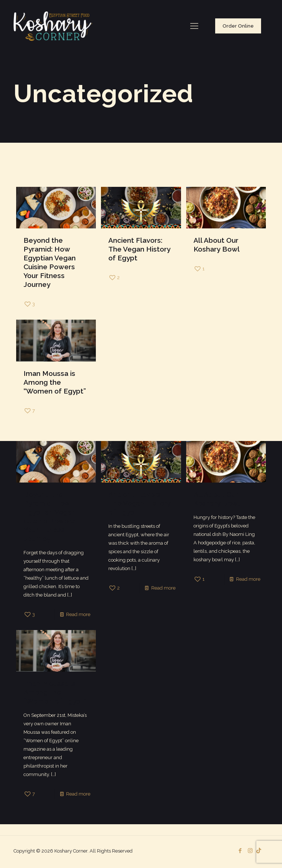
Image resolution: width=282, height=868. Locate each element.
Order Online (238, 26)
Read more (78, 614)
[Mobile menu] (194, 26)
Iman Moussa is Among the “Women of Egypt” (55, 382)
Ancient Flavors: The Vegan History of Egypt (139, 249)
